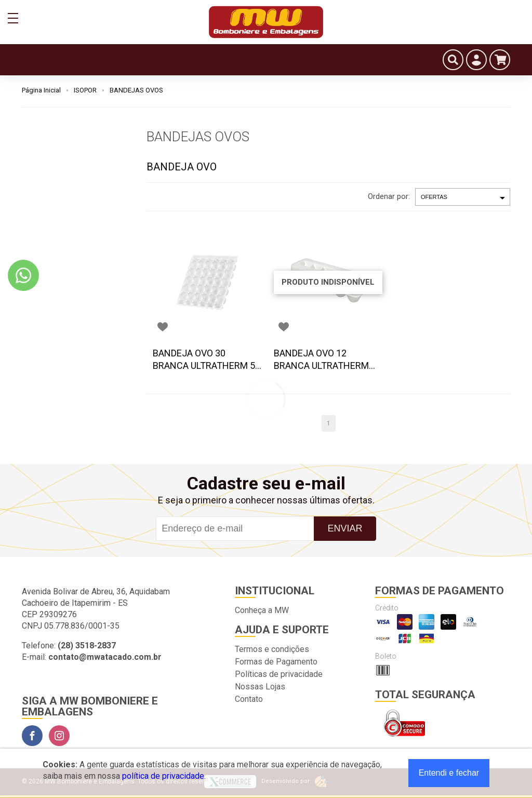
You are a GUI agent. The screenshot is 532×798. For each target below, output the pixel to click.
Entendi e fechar (449, 773)
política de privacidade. (164, 776)
